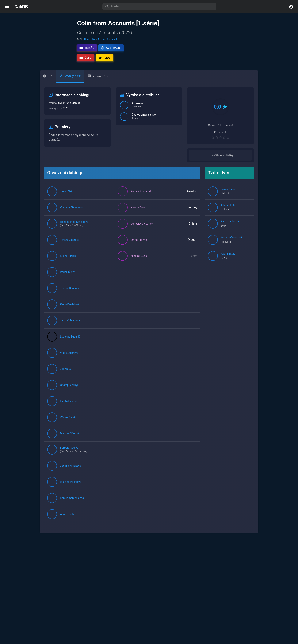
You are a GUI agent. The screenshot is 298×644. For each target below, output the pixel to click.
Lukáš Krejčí (228, 198)
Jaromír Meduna (70, 330)
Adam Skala (67, 523)
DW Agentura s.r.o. (144, 120)
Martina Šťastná (70, 443)
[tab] (70, 82)
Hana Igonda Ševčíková (74, 231)
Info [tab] (48, 81)
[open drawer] (7, 7)
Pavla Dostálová (70, 314)
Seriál (87, 48)
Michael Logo (139, 265)
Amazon (137, 109)
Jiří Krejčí (66, 378)
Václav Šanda (68, 427)
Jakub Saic (67, 201)
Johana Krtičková (71, 475)
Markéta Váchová (231, 247)
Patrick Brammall (108, 39)
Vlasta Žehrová (69, 362)
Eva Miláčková (69, 410)
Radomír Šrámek (231, 231)
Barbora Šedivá (69, 457)
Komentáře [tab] (98, 81)
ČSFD (85, 58)
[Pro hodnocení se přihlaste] (220, 143)
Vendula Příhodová (71, 217)
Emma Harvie (139, 249)
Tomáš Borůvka (69, 298)
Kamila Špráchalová (72, 507)
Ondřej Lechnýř (69, 394)
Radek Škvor (68, 281)
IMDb (104, 58)
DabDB (21, 7)
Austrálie (111, 48)
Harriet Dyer (91, 39)
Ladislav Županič (70, 346)
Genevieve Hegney (142, 233)
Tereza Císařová (70, 249)
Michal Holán (68, 265)
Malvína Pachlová (71, 491)
